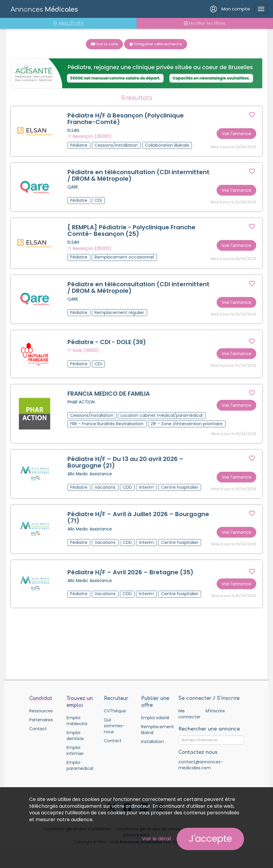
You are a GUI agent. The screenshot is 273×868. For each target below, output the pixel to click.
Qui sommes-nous (114, 726)
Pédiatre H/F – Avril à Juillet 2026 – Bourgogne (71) (138, 517)
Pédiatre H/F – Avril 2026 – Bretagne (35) (130, 572)
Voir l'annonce (236, 134)
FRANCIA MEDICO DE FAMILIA (109, 394)
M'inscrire (215, 711)
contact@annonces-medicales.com (201, 765)
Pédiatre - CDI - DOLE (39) (107, 342)
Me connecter (189, 714)
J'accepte (210, 839)
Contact (38, 729)
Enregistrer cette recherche (156, 44)
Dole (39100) (86, 351)
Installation (152, 742)
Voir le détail (156, 839)
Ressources (41, 711)
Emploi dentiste (75, 736)
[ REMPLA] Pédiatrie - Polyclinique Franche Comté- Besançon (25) (131, 231)
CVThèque (115, 711)
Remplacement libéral (155, 730)
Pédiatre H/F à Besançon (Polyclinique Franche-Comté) (126, 119)
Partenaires (41, 720)
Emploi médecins (77, 721)
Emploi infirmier (75, 751)
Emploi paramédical (80, 765)
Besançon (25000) (92, 137)
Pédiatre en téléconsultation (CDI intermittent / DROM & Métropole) (138, 175)
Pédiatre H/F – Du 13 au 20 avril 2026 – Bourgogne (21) (125, 462)
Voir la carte (104, 44)
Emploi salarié (155, 718)
